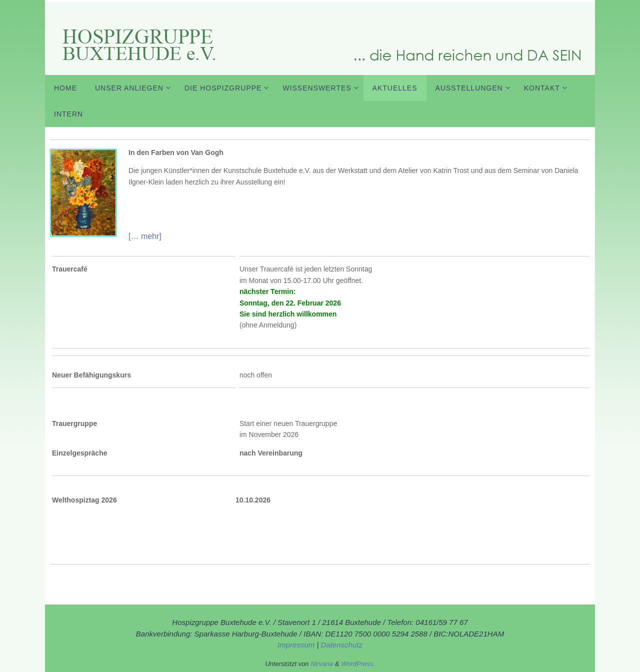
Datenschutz (342, 645)
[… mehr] (145, 236)
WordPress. (358, 664)
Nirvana (322, 664)
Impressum (297, 645)
